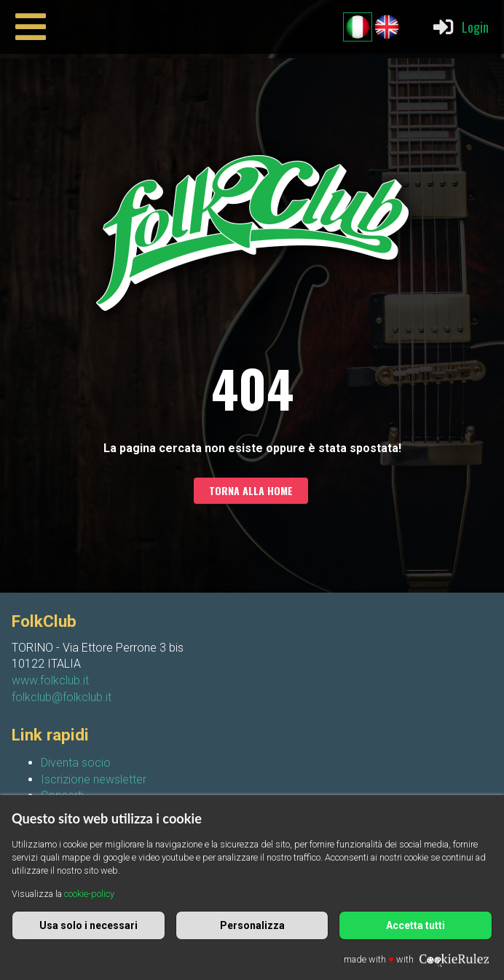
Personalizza (252, 925)
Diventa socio (76, 763)
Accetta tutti (416, 925)
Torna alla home (251, 490)
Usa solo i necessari (88, 925)
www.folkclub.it (50, 680)
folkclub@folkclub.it (62, 697)
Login (460, 27)
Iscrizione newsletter (94, 779)
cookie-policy (89, 894)
